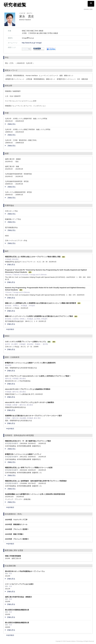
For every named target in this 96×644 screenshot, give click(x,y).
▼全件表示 (10, 329)
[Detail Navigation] (91, 4)
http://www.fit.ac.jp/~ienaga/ (32, 43)
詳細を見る (10, 124)
